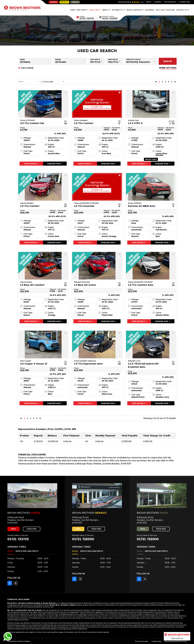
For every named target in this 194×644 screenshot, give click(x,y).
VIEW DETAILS (31, 164)
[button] (35, 61)
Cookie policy (156, 641)
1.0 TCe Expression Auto (94, 362)
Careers (158, 2)
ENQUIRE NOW (55, 164)
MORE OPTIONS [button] (168, 68)
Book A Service (135, 10)
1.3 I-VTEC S (148, 122)
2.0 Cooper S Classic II (40, 362)
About (149, 2)
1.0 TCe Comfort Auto (148, 284)
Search (168, 61)
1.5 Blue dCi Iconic (94, 284)
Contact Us (182, 10)
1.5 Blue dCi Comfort (40, 284)
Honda (54, 2)
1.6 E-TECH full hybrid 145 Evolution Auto (148, 364)
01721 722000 (110, 18)
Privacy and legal (142, 641)
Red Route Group (180, 641)
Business (150, 10)
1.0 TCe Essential (94, 205)
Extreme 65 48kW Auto (148, 205)
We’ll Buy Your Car (165, 10)
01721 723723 (87, 18)
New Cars (81, 10)
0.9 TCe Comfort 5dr (40, 122)
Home (72, 10)
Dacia (75, 2)
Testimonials (170, 2)
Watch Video (151, 159)
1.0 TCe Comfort (94, 122)
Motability (118, 10)
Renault (64, 2)
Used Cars (94, 10)
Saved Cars (185, 2)
